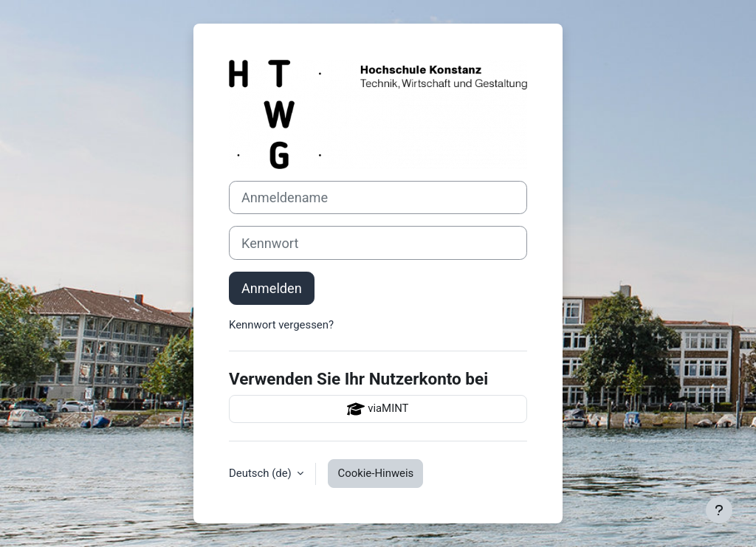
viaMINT (378, 409)
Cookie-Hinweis (375, 473)
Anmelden (272, 288)
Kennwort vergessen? (281, 325)
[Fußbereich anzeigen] (719, 510)
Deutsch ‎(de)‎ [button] (261, 473)
